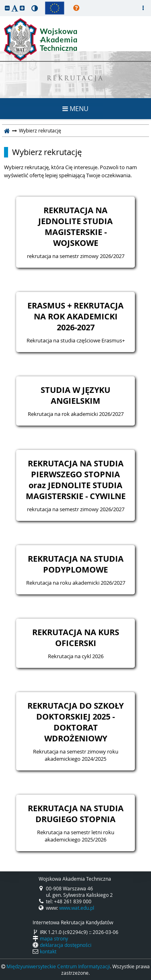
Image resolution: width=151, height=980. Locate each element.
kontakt (48, 951)
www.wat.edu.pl (77, 908)
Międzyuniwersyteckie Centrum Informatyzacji (58, 966)
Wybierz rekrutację (47, 152)
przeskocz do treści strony (2, 2)
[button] (7, 8)
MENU (75, 109)
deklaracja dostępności (66, 945)
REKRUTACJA (75, 79)
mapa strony (54, 938)
